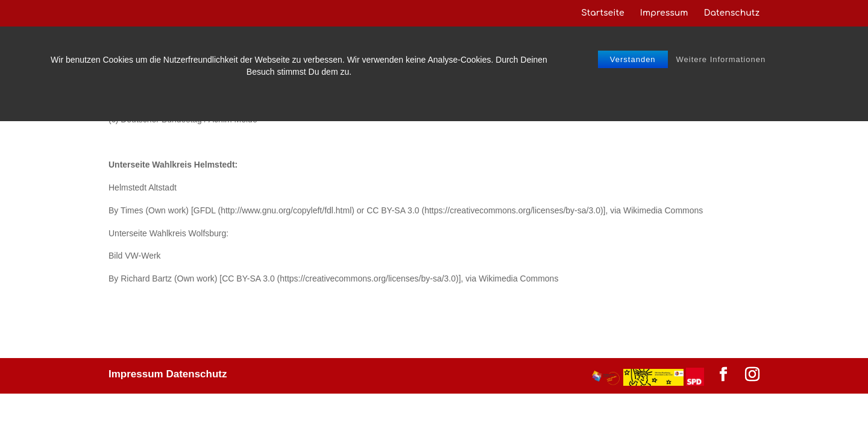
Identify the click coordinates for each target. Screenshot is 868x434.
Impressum (664, 13)
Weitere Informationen (721, 59)
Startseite (602, 13)
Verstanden (633, 59)
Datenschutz (732, 13)
